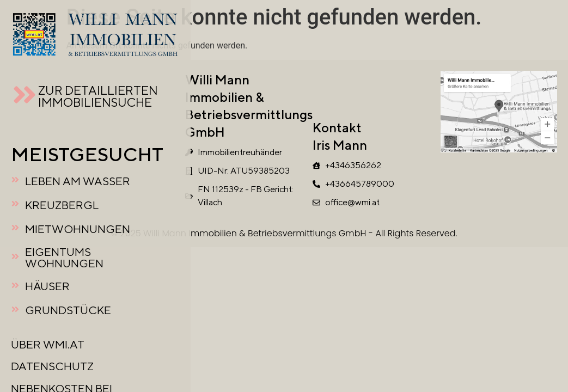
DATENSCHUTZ (52, 366)
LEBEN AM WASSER (78, 181)
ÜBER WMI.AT (48, 344)
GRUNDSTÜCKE (68, 310)
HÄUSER (47, 286)
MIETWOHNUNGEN (78, 229)
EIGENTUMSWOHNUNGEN (64, 258)
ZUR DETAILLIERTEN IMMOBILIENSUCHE (98, 96)
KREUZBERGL (62, 205)
